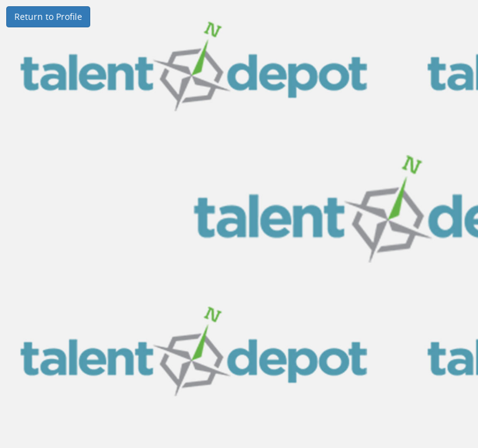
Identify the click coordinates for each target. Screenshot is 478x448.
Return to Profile (48, 16)
